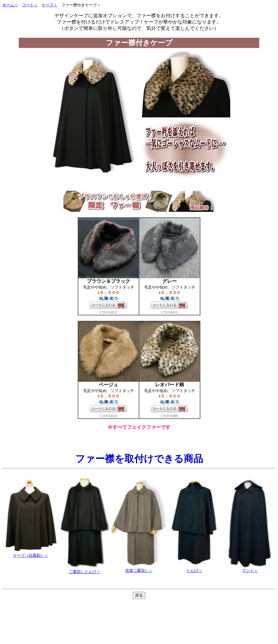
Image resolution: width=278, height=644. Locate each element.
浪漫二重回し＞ (139, 569)
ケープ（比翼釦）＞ (31, 553)
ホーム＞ (10, 5)
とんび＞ (194, 569)
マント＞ (250, 569)
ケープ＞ (50, 5)
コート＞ (30, 5)
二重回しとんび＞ (85, 572)
